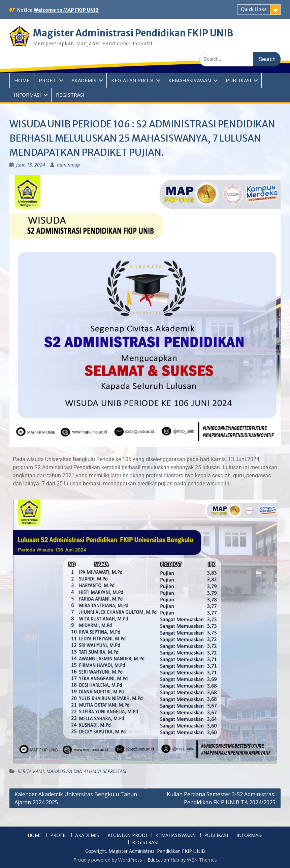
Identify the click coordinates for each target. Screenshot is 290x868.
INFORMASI (27, 95)
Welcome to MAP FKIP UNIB (66, 10)
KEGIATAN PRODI (132, 80)
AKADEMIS (84, 80)
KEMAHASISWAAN (190, 80)
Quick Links (254, 9)
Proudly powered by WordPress (108, 859)
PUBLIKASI (238, 80)
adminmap (68, 165)
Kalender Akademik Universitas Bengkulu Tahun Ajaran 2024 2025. (76, 798)
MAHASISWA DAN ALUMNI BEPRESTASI (86, 771)
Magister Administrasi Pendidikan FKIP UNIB (135, 33)
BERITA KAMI (31, 771)
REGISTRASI (70, 95)
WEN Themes (202, 859)
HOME (22, 80)
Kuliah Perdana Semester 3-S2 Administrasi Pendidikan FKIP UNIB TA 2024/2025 (221, 798)
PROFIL (48, 80)
